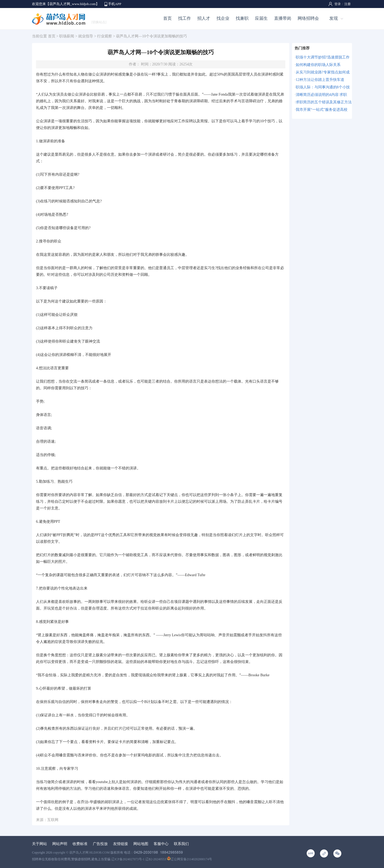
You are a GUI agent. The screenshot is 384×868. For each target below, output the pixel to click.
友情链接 (121, 844)
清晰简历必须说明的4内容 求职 (321, 95)
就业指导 (86, 36)
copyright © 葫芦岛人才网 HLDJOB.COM (81, 853)
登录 (338, 4)
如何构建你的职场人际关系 (318, 65)
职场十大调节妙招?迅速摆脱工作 (323, 57)
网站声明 (60, 844)
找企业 (223, 18)
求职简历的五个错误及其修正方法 (324, 102)
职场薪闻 (67, 36)
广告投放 (100, 844)
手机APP (115, 4)
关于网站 (39, 844)
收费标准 (80, 844)
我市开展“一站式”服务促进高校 (322, 110)
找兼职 (242, 18)
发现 (334, 18)
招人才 (204, 18)
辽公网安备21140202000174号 (190, 859)
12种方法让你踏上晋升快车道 (320, 80)
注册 (347, 4)
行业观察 (105, 36)
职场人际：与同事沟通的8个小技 (323, 87)
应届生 (261, 18)
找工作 (185, 18)
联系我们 (181, 844)
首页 (167, 18)
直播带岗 (283, 18)
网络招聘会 (308, 18)
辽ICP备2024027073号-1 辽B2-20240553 (139, 859)
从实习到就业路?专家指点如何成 (323, 72)
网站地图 (141, 844)
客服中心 (161, 844)
